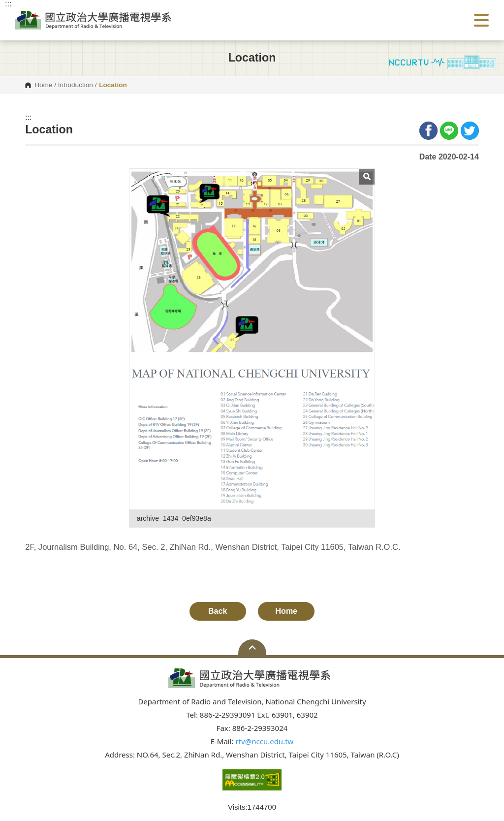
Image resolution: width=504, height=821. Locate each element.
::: (28, 118)
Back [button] (218, 611)
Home (43, 85)
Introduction (76, 85)
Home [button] (286, 611)
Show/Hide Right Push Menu (481, 20)
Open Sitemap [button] (252, 647)
